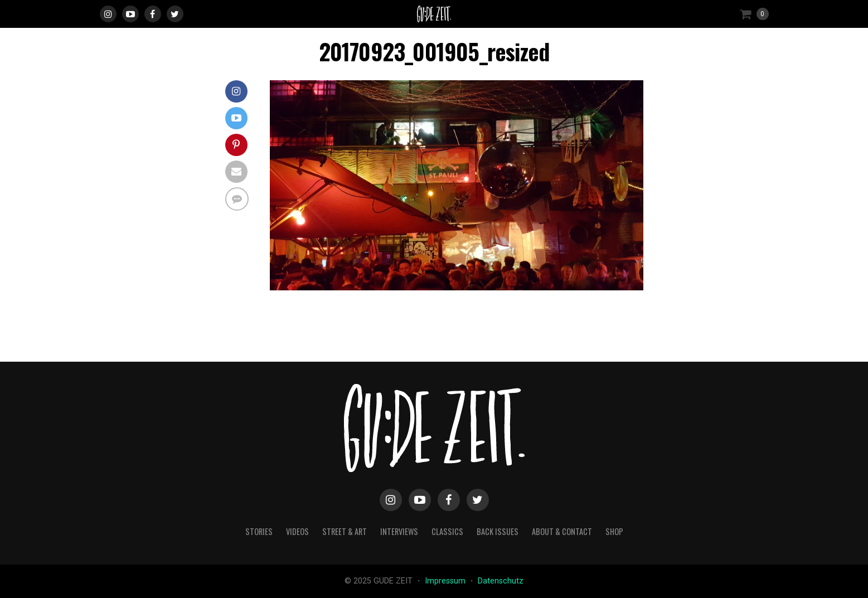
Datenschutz (501, 581)
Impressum (446, 581)
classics (447, 531)
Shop (614, 531)
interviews (399, 531)
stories (259, 531)
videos (297, 531)
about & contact (562, 531)
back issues (498, 531)
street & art (345, 531)
